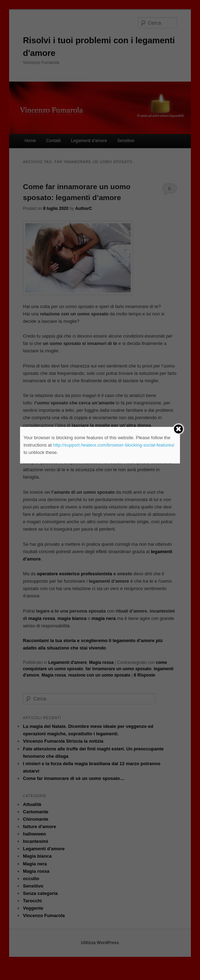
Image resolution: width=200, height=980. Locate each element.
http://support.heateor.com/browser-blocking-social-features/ (114, 445)
